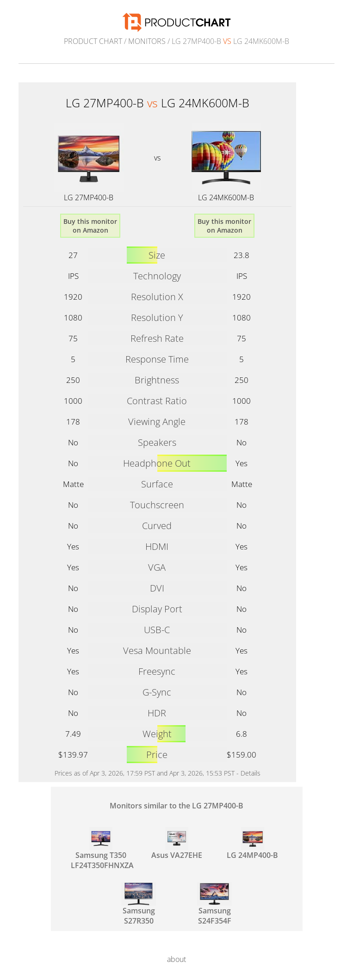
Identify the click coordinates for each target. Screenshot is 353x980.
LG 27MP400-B (89, 197)
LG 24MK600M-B (226, 197)
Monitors (147, 41)
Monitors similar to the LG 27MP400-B (176, 806)
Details (251, 773)
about (176, 959)
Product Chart (93, 41)
